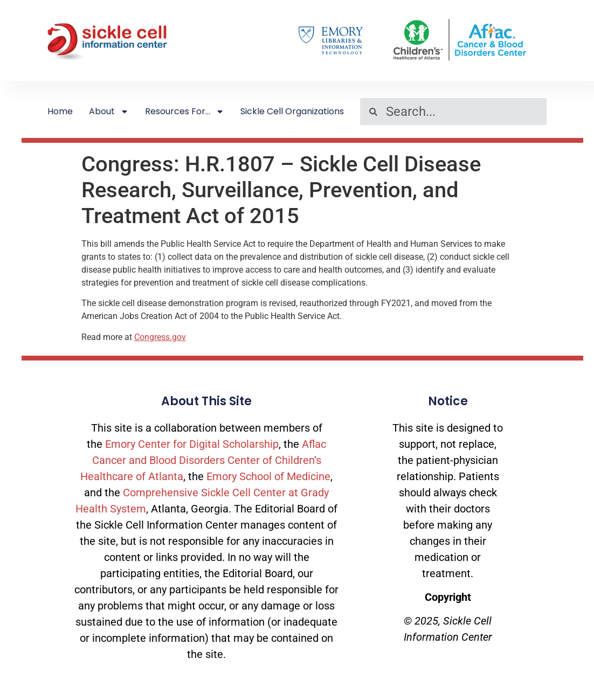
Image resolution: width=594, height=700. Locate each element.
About (109, 112)
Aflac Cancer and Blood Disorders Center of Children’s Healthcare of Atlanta (203, 460)
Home (60, 111)
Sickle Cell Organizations (292, 111)
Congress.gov (160, 337)
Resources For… (185, 112)
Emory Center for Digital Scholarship (192, 444)
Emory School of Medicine (268, 476)
